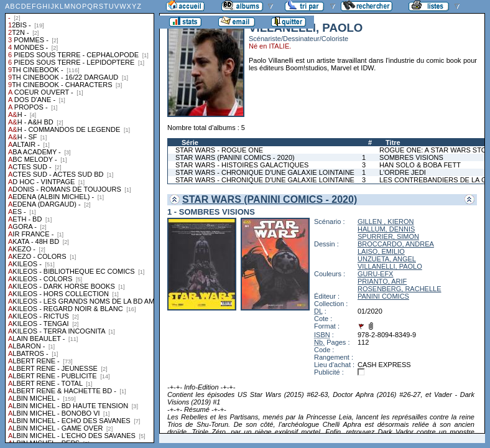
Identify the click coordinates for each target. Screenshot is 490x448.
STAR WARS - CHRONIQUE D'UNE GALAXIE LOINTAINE (265, 172)
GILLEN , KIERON (386, 222)
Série (190, 142)
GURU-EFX (375, 274)
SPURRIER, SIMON (388, 236)
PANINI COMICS (383, 296)
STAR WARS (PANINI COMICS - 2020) (235, 157)
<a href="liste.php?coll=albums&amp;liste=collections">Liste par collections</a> (80, 222)
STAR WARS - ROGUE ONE (219, 150)
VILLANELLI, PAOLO (390, 266)
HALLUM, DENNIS (386, 229)
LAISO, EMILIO (381, 251)
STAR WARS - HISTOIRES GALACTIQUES (242, 165)
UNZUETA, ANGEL (387, 259)
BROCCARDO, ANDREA (396, 244)
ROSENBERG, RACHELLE (399, 289)
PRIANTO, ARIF (382, 281)
